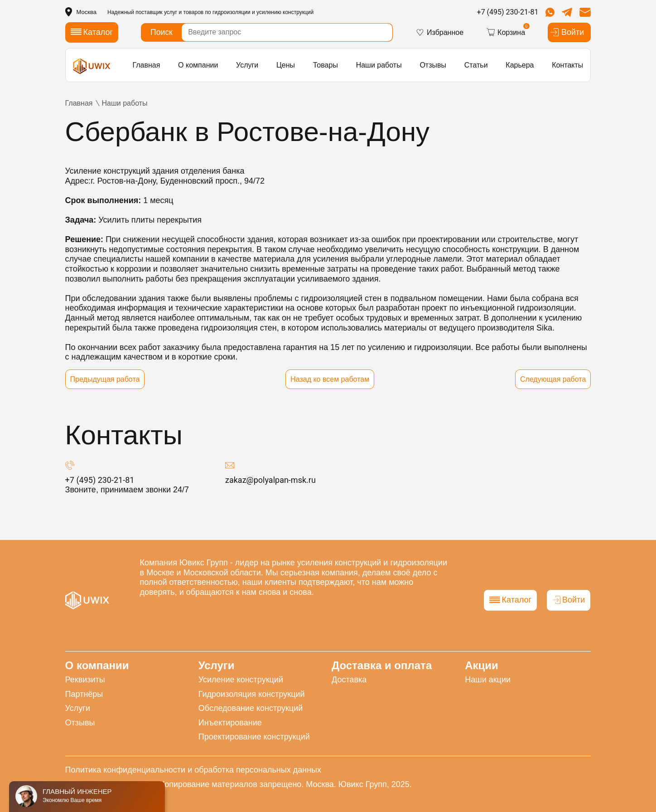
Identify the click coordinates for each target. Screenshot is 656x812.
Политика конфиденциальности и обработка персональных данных (193, 770)
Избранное (439, 32)
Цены (286, 65)
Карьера (520, 65)
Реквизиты (85, 680)
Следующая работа (553, 379)
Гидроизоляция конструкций (252, 694)
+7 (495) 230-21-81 (508, 12)
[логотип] (92, 66)
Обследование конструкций (251, 708)
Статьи (476, 65)
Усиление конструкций (241, 680)
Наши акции (488, 680)
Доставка (349, 680)
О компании (198, 65)
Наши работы (379, 65)
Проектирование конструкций (254, 737)
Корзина (506, 32)
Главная (146, 65)
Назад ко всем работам (330, 379)
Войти (567, 32)
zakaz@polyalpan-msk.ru (270, 480)
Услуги (247, 65)
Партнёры (84, 694)
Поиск (162, 32)
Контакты (567, 65)
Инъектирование (230, 723)
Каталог (510, 600)
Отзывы (433, 65)
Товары (326, 65)
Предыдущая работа (105, 379)
